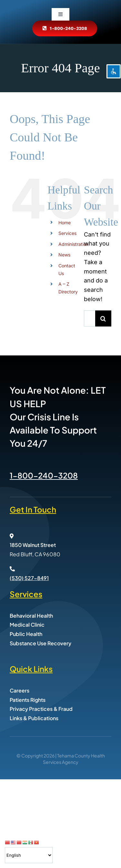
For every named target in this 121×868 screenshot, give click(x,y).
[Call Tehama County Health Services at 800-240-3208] (65, 28)
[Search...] (90, 318)
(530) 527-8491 (29, 578)
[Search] (103, 318)
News (64, 255)
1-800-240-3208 (44, 475)
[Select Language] (29, 855)
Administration (74, 244)
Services (67, 233)
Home (65, 223)
